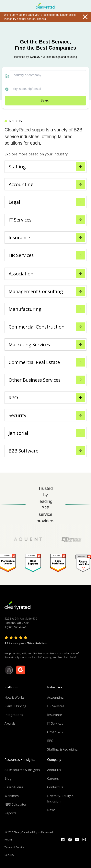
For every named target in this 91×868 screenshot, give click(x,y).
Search (45, 100)
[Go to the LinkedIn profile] (63, 840)
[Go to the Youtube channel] (77, 840)
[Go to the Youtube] (70, 840)
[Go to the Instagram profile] (84, 840)
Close (85, 17)
